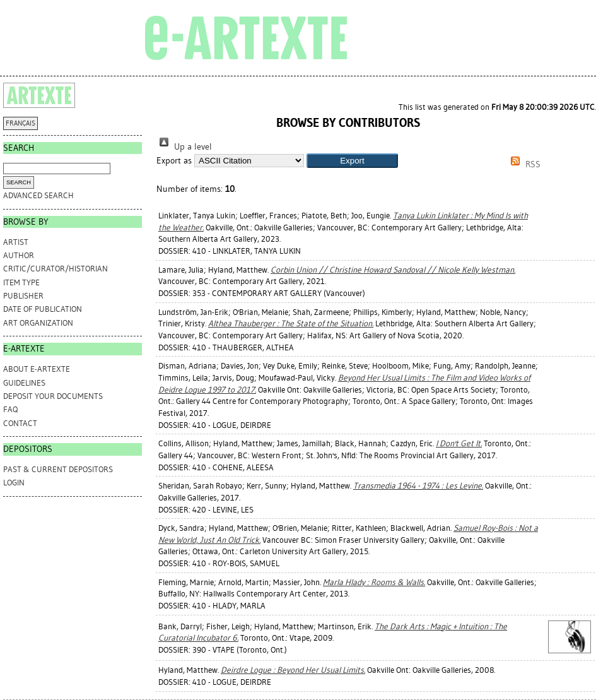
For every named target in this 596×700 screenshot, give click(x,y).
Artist (16, 242)
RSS (523, 164)
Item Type (21, 282)
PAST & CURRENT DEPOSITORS (58, 469)
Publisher (23, 296)
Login (14, 483)
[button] (352, 161)
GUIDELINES (24, 383)
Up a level (184, 147)
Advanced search (38, 195)
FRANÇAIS (20, 123)
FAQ (10, 409)
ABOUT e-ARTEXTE (37, 369)
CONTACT (20, 423)
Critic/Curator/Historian (56, 269)
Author (19, 255)
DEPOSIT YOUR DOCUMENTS (53, 396)
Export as (174, 161)
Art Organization (38, 323)
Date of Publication (43, 309)
